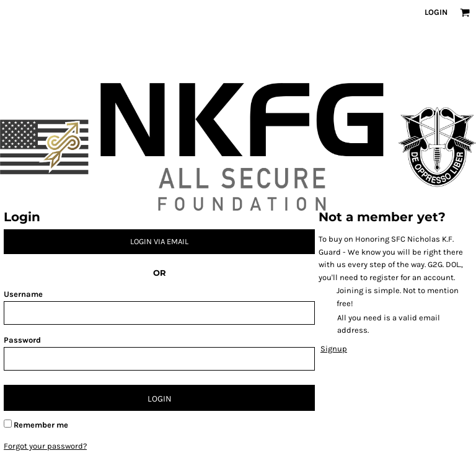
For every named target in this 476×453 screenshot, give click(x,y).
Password (22, 340)
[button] (465, 12)
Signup (334, 349)
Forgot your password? (45, 446)
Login (436, 12)
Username (23, 294)
